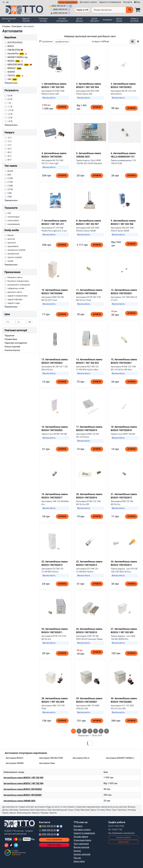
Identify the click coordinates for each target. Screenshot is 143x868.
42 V (8, 156)
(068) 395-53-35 (59, 9)
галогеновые (12, 217)
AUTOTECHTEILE (15, 43)
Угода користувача (82, 840)
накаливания (12, 224)
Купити (62, 107)
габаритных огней (14, 288)
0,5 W (8, 99)
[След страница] (107, 731)
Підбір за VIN (82, 10)
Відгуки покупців (81, 847)
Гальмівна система (43, 20)
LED (8, 213)
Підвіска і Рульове (26, 20)
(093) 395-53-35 (57, 6)
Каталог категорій (82, 854)
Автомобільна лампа (23, 778)
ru (4, 2)
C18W (9, 186)
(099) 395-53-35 (59, 13)
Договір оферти (81, 837)
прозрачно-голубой (15, 250)
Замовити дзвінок (123, 837)
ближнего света (13, 277)
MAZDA (15, 61)
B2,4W (9, 171)
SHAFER (11, 72)
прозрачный (12, 254)
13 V (8, 141)
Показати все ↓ (12, 83)
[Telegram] (16, 845)
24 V (8, 149)
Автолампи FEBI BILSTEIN (51, 758)
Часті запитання (81, 844)
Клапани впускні (12, 350)
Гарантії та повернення (84, 833)
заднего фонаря (13, 299)
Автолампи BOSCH (14, 758)
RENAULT (15, 68)
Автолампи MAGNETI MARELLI (120, 758)
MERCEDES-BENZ (20, 65)
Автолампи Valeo (47, 763)
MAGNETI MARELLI (17, 57)
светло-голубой (13, 257)
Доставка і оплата (88, 2)
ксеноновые (12, 220)
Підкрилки (10, 336)
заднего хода (12, 303)
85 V (8, 160)
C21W (9, 189)
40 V (8, 152)
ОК (30, 322)
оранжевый (12, 246)
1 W (8, 103)
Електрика (107, 20)
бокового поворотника (17, 281)
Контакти (128, 2)
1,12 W (9, 110)
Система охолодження (62, 20)
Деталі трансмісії (94, 20)
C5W (8, 197)
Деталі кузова (119, 20)
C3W (8, 193)
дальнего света (13, 292)
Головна (6, 26)
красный (10, 243)
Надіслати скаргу (54, 845)
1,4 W (8, 121)
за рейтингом (62, 42)
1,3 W (8, 118)
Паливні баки (11, 339)
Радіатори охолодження (16, 343)
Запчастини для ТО (9, 20)
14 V (8, 145)
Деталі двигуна (79, 20)
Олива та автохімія (134, 20)
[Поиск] (130, 10)
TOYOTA (16, 76)
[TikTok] (11, 845)
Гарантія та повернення (110, 2)
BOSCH (11, 46)
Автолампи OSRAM (15, 763)
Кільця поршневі (12, 347)
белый (9, 235)
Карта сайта (79, 861)
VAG (12, 79)
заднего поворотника (16, 296)
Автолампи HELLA (81, 758)
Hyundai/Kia (17, 54)
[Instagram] (6, 845)
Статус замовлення (68, 2)
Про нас (77, 858)
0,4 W (8, 96)
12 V (8, 138)
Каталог (77, 851)
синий (9, 261)
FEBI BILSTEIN (15, 50)
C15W (9, 182)
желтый (10, 239)
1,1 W (8, 107)
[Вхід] (137, 2)
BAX (8, 175)
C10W (9, 178)
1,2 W (8, 114)
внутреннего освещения (17, 285)
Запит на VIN (123, 842)
